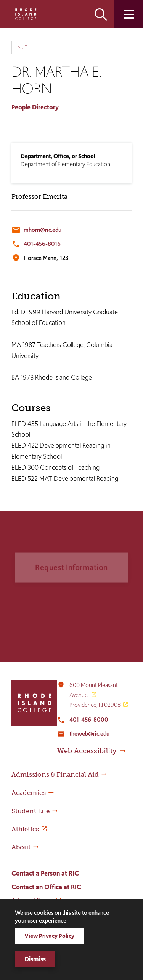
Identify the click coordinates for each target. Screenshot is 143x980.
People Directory (35, 107)
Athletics (25, 829)
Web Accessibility (87, 751)
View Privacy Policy (49, 936)
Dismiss (35, 959)
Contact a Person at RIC (45, 873)
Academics (29, 793)
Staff (22, 47)
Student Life (31, 811)
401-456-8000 (89, 720)
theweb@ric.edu (89, 734)
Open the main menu (129, 14)
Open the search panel (101, 14)
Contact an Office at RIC (46, 887)
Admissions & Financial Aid (55, 774)
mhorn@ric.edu (43, 230)
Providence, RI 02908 (95, 705)
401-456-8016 (42, 244)
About (21, 847)
